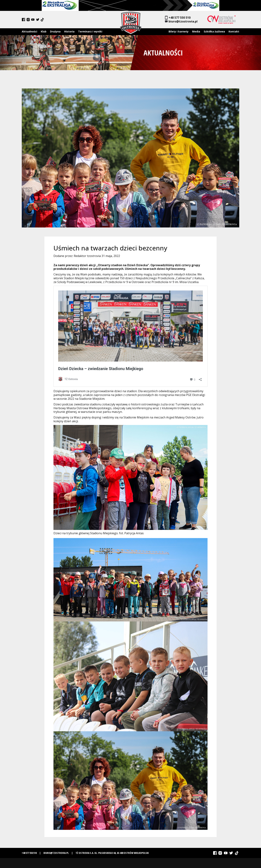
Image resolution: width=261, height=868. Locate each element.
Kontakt (234, 31)
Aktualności (29, 31)
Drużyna (55, 31)
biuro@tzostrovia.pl (181, 21)
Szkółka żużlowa (214, 31)
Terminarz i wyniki (90, 31)
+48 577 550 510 (178, 18)
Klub (44, 31)
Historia (69, 31)
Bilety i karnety (179, 31)
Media (196, 31)
